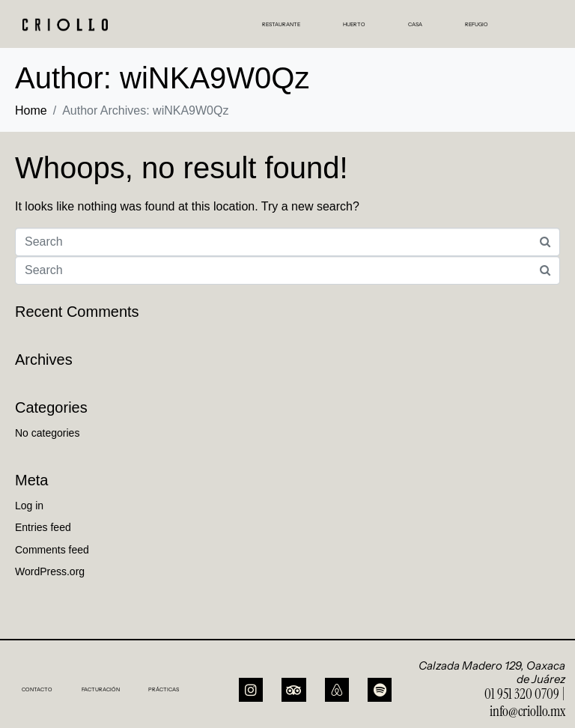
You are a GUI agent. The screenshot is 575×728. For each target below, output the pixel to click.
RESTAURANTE (281, 24)
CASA (415, 24)
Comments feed (52, 550)
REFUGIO (477, 24)
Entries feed (43, 527)
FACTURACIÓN (101, 689)
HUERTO (354, 24)
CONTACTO (37, 689)
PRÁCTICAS (164, 689)
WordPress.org (50, 571)
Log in (29, 506)
